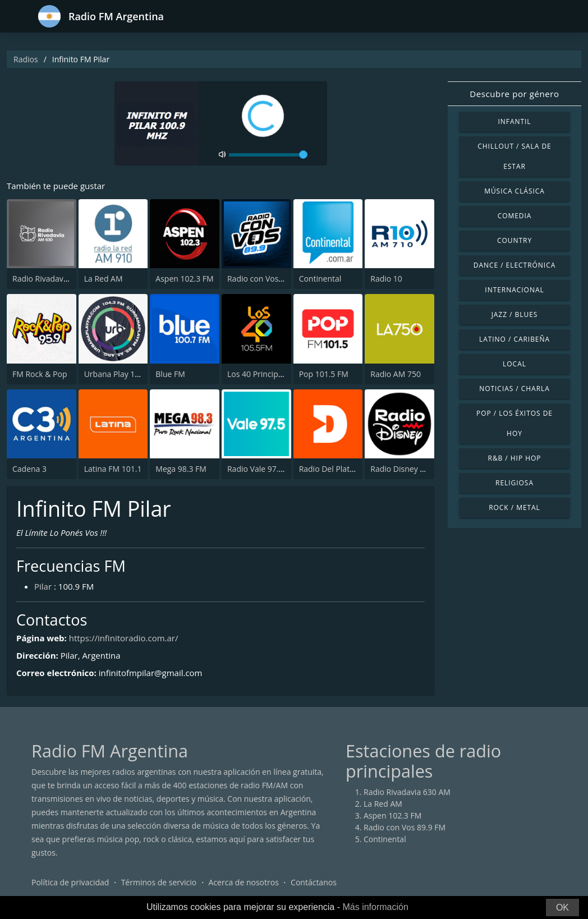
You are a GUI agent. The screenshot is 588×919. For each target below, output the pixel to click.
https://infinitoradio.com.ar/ (124, 638)
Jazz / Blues (515, 314)
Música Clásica (514, 191)
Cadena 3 (29, 469)
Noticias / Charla (514, 389)
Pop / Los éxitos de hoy (514, 423)
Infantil (514, 121)
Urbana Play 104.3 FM (124, 374)
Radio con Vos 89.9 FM (268, 279)
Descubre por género (514, 94)
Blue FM (170, 374)
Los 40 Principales (260, 374)
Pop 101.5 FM (324, 374)
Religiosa (514, 483)
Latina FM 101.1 (113, 469)
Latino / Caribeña (514, 339)
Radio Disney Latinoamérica (421, 469)
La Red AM (104, 279)
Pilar (43, 586)
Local (514, 364)
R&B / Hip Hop (515, 458)
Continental (320, 279)
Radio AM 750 (396, 374)
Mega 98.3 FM (181, 469)
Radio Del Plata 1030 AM (344, 469)
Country (514, 240)
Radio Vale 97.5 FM (262, 469)
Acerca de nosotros (244, 882)
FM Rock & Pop (40, 374)
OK (562, 907)
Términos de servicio (159, 882)
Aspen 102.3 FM (184, 279)
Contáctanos (314, 882)
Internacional (514, 290)
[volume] (268, 155)
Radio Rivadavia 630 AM (56, 279)
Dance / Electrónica (514, 265)
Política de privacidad (70, 882)
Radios (26, 59)
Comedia (515, 216)
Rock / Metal (514, 507)
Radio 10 (386, 279)
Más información (375, 907)
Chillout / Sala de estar (514, 156)
